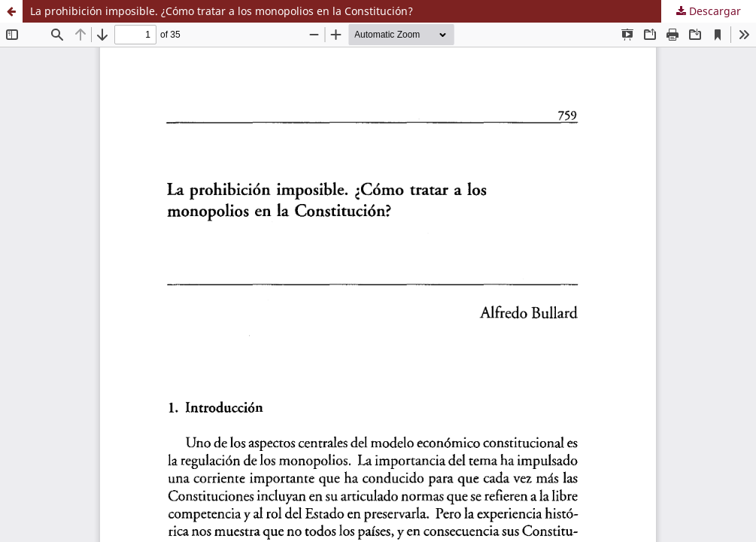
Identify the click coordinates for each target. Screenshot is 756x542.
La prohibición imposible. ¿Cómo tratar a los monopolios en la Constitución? (222, 11)
